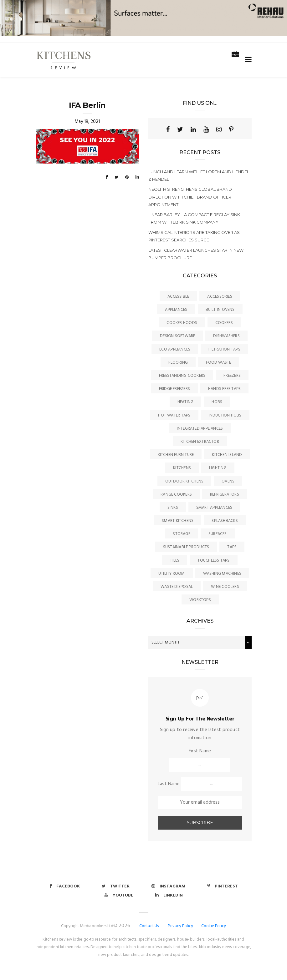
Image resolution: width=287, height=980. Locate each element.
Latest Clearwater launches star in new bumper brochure (196, 254)
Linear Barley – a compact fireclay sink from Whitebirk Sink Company (194, 218)
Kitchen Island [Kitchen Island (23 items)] (227, 455)
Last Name (169, 784)
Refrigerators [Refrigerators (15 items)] (225, 495)
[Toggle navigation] (247, 60)
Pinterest (223, 886)
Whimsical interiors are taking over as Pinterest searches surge (194, 236)
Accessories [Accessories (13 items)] (220, 297)
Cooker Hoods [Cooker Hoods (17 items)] (182, 323)
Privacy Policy (180, 926)
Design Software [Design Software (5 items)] (177, 336)
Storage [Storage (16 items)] (182, 534)
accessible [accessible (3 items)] (178, 297)
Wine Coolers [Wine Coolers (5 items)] (225, 587)
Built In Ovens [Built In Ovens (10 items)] (220, 310)
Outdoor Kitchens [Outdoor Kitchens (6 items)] (184, 481)
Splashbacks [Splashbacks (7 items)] (225, 521)
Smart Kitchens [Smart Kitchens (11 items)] (178, 521)
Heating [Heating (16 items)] (186, 402)
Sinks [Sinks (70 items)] (173, 508)
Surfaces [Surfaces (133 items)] (218, 534)
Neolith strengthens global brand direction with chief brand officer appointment (190, 197)
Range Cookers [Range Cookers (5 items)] (176, 495)
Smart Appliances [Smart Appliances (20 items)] (214, 508)
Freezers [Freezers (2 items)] (232, 376)
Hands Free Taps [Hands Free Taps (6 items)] (224, 389)
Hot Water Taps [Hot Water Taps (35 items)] (174, 415)
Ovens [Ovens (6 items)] (228, 481)
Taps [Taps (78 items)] (232, 547)
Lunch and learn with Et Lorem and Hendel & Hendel (199, 175)
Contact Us (149, 926)
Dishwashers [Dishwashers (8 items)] (226, 336)
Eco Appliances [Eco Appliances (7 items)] (175, 349)
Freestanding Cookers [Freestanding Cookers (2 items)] (182, 376)
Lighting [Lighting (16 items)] (218, 468)
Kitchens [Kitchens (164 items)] (182, 468)
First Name (200, 751)
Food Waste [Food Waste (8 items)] (218, 363)
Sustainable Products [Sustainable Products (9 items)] (186, 547)
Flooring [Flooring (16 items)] (178, 363)
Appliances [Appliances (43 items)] (176, 310)
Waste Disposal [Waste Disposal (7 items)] (177, 587)
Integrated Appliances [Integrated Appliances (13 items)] (200, 429)
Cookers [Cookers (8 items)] (224, 323)
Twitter (116, 886)
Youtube (119, 895)
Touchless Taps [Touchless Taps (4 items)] (213, 561)
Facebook (65, 886)
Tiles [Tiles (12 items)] (175, 561)
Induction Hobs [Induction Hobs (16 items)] (225, 415)
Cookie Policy (214, 926)
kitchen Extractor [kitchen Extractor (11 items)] (200, 442)
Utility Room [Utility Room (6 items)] (172, 574)
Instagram (168, 886)
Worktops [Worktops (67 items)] (200, 600)
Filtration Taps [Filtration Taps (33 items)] (224, 349)
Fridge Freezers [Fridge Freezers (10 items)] (174, 389)
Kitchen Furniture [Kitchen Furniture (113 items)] (176, 455)
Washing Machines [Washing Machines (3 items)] (222, 574)
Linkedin (169, 895)
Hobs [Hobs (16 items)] (217, 402)
